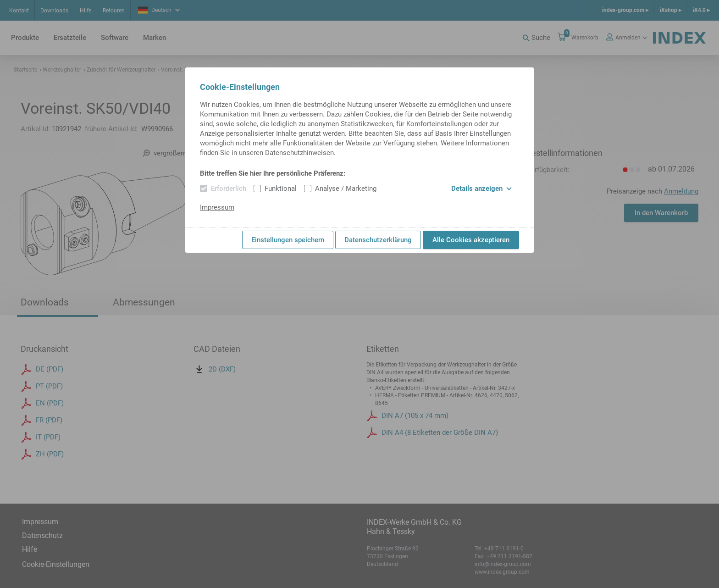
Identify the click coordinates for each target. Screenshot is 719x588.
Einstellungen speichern (288, 240)
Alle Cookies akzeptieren (471, 240)
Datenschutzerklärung (378, 240)
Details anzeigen (481, 189)
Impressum (217, 207)
